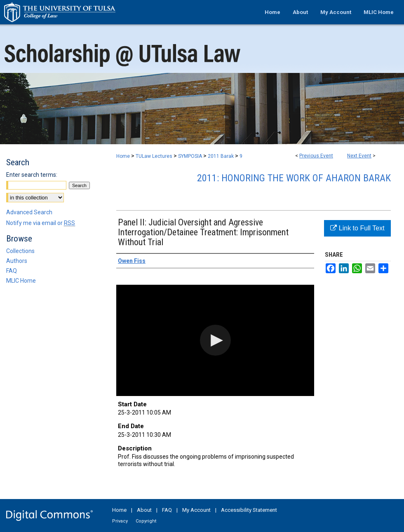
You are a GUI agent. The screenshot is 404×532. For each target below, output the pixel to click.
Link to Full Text (357, 228)
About (144, 510)
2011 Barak (221, 156)
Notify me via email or (41, 223)
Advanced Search (29, 212)
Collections (20, 251)
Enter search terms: (32, 175)
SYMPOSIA (191, 156)
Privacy (120, 521)
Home (123, 156)
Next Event (359, 156)
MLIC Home (21, 281)
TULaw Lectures (155, 156)
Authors (17, 261)
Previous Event (316, 156)
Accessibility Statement (249, 510)
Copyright (146, 521)
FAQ (12, 271)
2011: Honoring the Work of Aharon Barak (294, 178)
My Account (196, 510)
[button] (215, 340)
